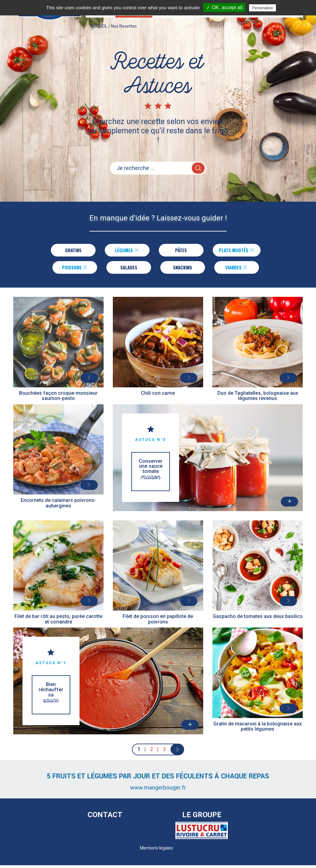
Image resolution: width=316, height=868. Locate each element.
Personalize (263, 8)
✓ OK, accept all (224, 8)
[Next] (177, 752)
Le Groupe (202, 818)
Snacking (183, 269)
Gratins (70, 251)
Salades (129, 269)
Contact (105, 818)
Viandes (237, 269)
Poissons (75, 269)
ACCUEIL (99, 32)
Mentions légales (156, 851)
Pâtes (178, 251)
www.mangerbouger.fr (158, 790)
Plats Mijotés (237, 251)
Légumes (124, 251)
